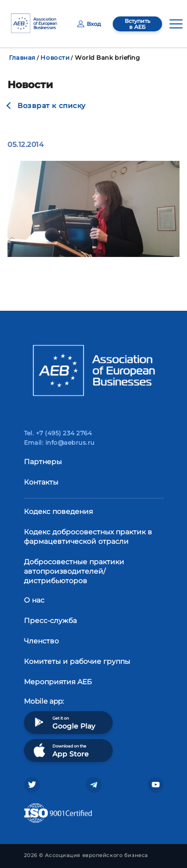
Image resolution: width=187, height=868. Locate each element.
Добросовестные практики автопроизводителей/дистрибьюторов (74, 571)
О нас (34, 600)
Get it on (63, 722)
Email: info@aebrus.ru (59, 442)
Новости (55, 58)
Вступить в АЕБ (137, 24)
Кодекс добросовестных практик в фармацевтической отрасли (88, 537)
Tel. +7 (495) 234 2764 (58, 433)
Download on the (60, 750)
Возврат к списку (52, 106)
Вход (89, 24)
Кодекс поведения (58, 511)
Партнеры (43, 462)
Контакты (41, 482)
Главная (22, 58)
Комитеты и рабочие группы (77, 661)
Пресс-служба (50, 620)
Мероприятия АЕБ (58, 682)
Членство (41, 641)
